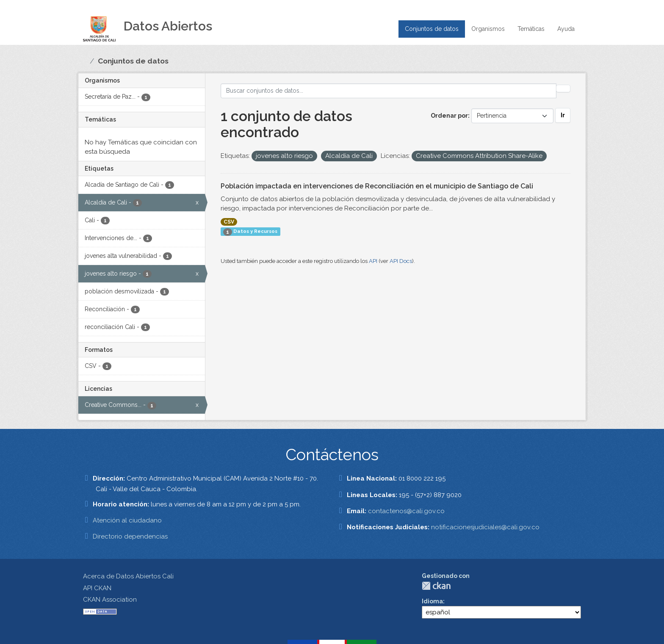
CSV (229, 222)
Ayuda (566, 29)
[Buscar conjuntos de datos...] (389, 91)
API (373, 261)
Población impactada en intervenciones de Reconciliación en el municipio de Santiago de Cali (377, 186)
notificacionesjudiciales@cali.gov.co (485, 527)
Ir (563, 115)
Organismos (488, 29)
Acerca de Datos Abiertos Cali (128, 576)
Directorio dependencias (130, 536)
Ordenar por (449, 116)
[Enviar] (563, 88)
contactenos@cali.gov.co (406, 511)
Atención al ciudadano (127, 520)
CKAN (436, 586)
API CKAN (97, 588)
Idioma (432, 601)
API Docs (401, 261)
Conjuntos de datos (432, 29)
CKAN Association (110, 600)
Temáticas (531, 29)
